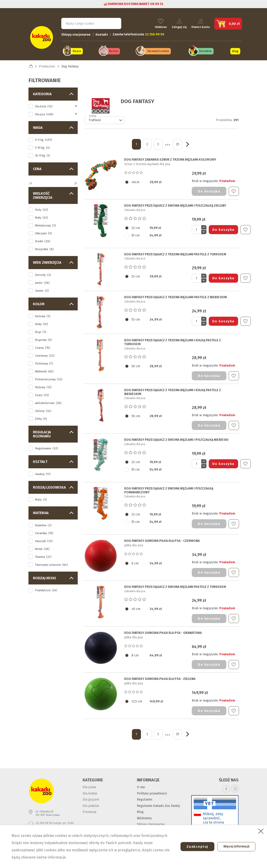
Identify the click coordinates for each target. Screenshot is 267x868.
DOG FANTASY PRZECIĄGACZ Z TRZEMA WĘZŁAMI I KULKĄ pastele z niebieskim (173, 389)
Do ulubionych (234, 189)
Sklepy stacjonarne (76, 33)
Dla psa (77, 49)
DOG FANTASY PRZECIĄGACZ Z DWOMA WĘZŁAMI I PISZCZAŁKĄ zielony (175, 203)
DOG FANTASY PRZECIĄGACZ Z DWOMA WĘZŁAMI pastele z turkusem (175, 584)
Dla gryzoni (91, 797)
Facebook (226, 786)
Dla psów (89, 785)
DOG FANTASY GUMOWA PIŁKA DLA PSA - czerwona (162, 538)
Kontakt (102, 33)
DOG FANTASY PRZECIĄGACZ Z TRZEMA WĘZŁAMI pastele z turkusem (175, 252)
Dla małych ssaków (158, 49)
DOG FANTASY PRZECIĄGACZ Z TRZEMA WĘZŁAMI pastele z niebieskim (176, 295)
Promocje (90, 809)
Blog (235, 49)
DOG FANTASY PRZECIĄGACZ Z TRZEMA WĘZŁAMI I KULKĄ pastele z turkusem (173, 340)
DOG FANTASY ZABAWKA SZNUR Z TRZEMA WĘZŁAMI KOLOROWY (170, 157)
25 (178, 142)
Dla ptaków (205, 49)
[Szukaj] (91, 22)
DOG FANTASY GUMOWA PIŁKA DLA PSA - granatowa (163, 630)
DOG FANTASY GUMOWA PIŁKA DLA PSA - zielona (160, 676)
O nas (141, 785)
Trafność (106, 118)
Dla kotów (90, 791)
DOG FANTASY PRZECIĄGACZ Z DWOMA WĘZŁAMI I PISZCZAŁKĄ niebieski (176, 437)
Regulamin (145, 797)
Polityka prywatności (152, 791)
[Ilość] (197, 227)
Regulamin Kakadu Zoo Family (158, 803)
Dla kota (113, 49)
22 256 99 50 (44, 820)
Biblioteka (144, 816)
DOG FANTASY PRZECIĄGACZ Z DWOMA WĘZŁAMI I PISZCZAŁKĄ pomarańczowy (169, 488)
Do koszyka (209, 189)
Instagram (235, 786)
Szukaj (114, 22)
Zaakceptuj (194, 847)
